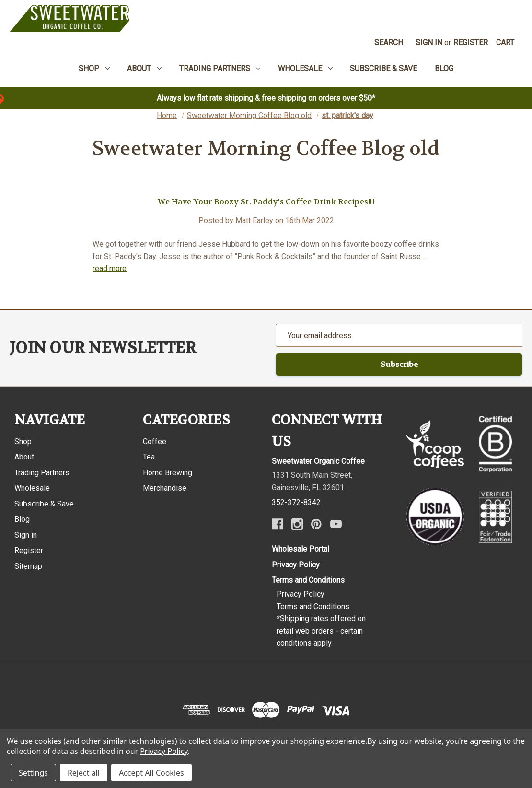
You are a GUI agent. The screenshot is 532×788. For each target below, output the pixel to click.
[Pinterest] (316, 524)
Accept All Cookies (151, 773)
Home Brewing (168, 473)
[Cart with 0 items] (505, 43)
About (24, 457)
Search (389, 42)
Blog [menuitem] (444, 68)
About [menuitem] (144, 68)
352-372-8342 (296, 502)
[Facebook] (278, 524)
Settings (33, 773)
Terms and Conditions (308, 580)
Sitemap (28, 566)
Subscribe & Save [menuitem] (383, 68)
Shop (23, 441)
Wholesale (32, 488)
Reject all (84, 773)
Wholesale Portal (301, 549)
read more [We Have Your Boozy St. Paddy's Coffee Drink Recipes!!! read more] (110, 268)
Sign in (429, 42)
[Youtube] (336, 524)
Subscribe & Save (44, 504)
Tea (149, 457)
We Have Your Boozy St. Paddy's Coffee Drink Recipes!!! (266, 202)
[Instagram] (297, 524)
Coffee (155, 441)
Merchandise (165, 488)
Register (471, 42)
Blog (22, 519)
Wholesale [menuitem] (305, 68)
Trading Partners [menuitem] (220, 68)
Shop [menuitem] (94, 68)
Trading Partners (42, 473)
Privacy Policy (296, 565)
